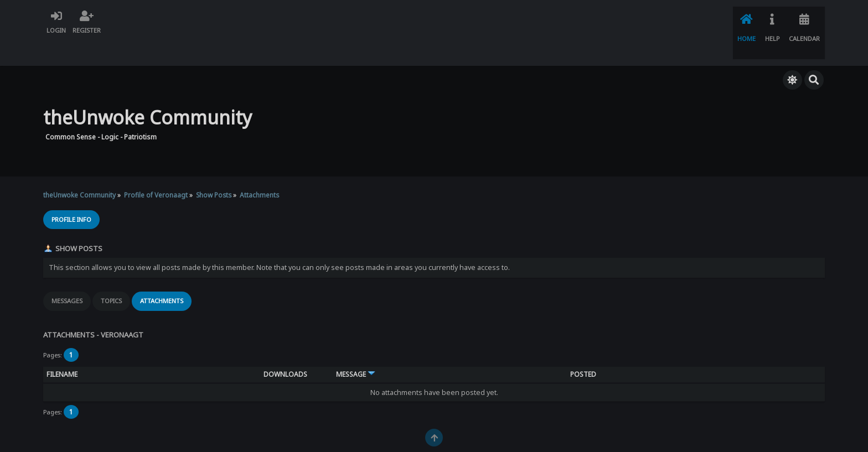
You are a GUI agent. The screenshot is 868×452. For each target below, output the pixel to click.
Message (356, 348)
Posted (583, 348)
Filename (62, 348)
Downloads (285, 348)
